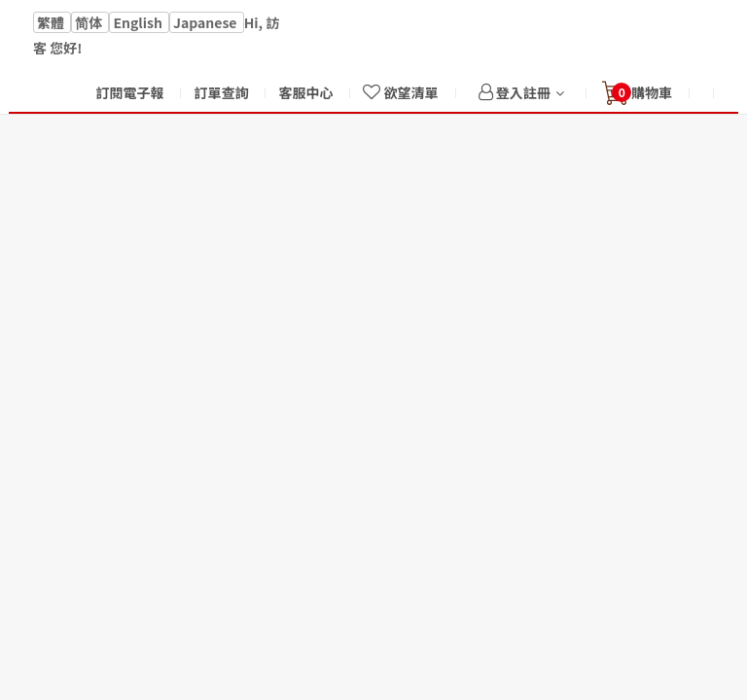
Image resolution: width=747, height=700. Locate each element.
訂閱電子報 (129, 92)
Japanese (207, 22)
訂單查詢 (221, 92)
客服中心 (305, 92)
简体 (90, 22)
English (139, 22)
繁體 (52, 22)
